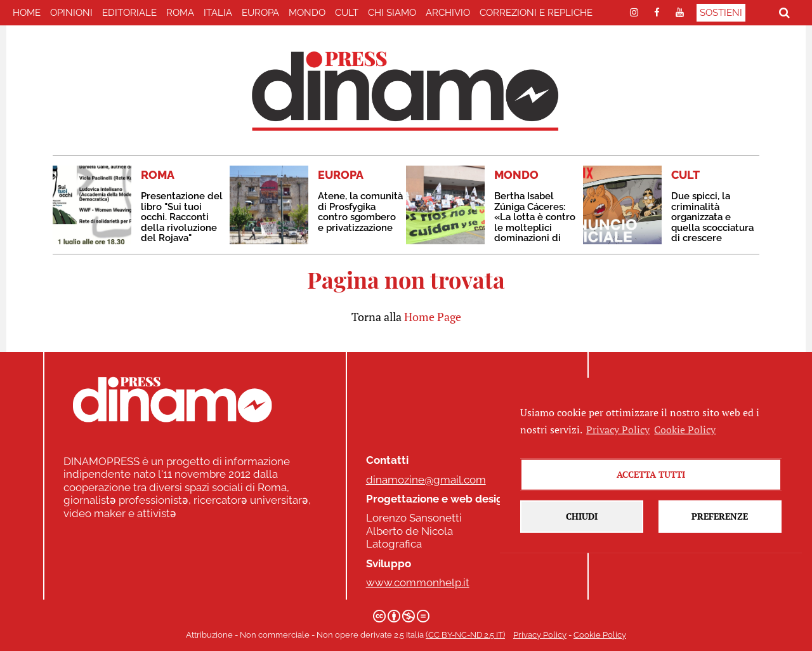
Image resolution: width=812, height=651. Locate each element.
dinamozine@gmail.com (426, 480)
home (27, 13)
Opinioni (71, 13)
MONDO (307, 13)
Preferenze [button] (720, 550)
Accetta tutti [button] (651, 509)
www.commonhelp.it (418, 582)
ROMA (180, 13)
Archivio (448, 13)
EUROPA (260, 13)
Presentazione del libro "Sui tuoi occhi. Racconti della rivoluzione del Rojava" (182, 217)
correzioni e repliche (536, 13)
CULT (347, 13)
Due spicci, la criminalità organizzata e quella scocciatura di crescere (712, 217)
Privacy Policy (540, 635)
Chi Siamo (392, 13)
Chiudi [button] (582, 550)
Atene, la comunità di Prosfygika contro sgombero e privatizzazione (360, 212)
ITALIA (218, 13)
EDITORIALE (129, 13)
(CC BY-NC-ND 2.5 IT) (465, 635)
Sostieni (721, 13)
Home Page (433, 317)
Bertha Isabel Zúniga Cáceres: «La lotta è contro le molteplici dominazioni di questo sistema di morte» (535, 227)
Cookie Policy (600, 635)
